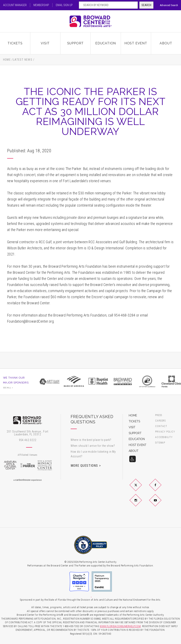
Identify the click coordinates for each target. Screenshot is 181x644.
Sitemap (160, 443)
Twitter (140, 488)
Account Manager (15, 5)
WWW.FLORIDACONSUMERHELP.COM (120, 626)
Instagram (140, 504)
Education (106, 43)
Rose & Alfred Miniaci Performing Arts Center (45, 465)
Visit (45, 43)
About (166, 43)
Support (76, 43)
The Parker (28, 465)
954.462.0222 (28, 440)
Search (146, 5)
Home (7, 60)
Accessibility (164, 437)
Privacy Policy (165, 432)
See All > (8, 388)
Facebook (160, 488)
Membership (41, 5)
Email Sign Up (64, 5)
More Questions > (86, 465)
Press (159, 415)
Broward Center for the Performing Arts (91, 21)
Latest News (23, 60)
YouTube (160, 504)
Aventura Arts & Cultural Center (10, 465)
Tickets (15, 43)
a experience (28, 480)
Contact (161, 426)
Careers (160, 421)
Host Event (136, 43)
